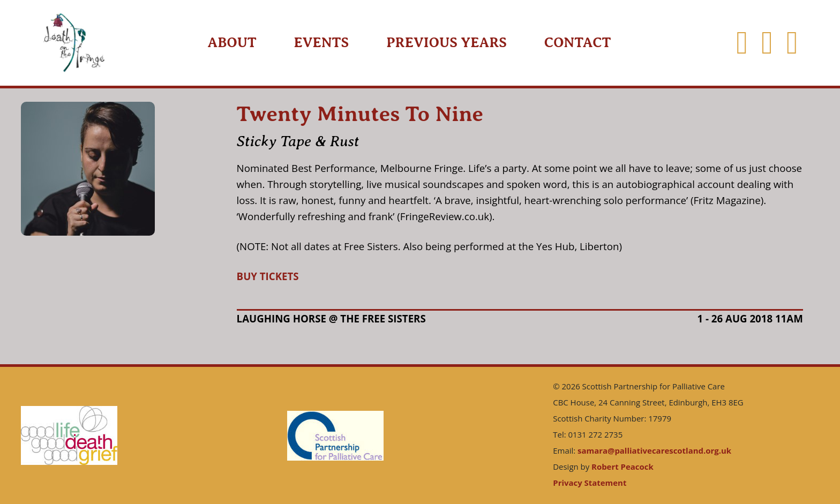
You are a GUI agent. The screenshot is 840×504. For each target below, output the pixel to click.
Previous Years (447, 43)
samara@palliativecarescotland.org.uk (654, 450)
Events (322, 43)
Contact (578, 43)
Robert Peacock (622, 467)
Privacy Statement (590, 483)
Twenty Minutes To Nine (360, 114)
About (232, 43)
